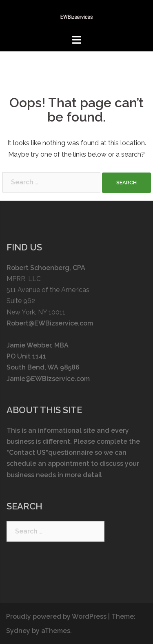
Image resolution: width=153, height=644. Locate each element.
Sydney (18, 631)
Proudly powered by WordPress (56, 616)
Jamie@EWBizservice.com (48, 379)
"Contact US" (27, 453)
